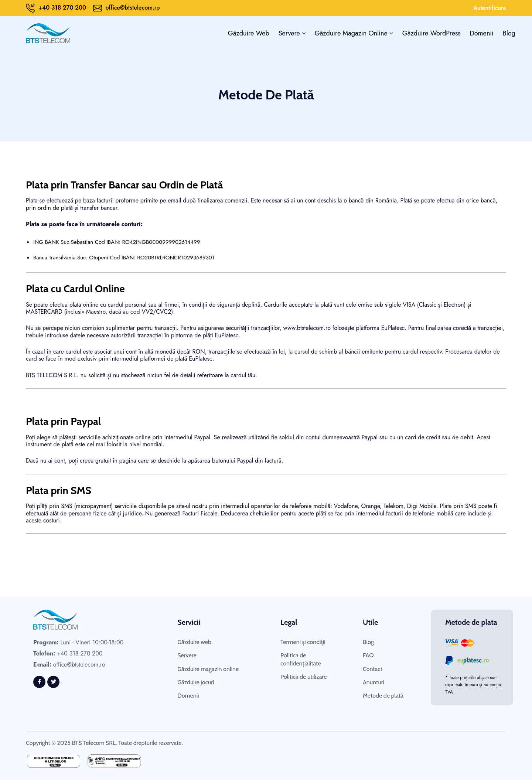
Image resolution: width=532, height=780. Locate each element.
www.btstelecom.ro (307, 328)
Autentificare (490, 8)
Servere (289, 33)
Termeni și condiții (303, 642)
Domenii (482, 33)
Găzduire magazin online (351, 33)
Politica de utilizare (304, 677)
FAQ (368, 655)
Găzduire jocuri (196, 682)
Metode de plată (383, 696)
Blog (509, 33)
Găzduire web (249, 33)
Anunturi (374, 682)
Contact (373, 669)
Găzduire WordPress (432, 33)
